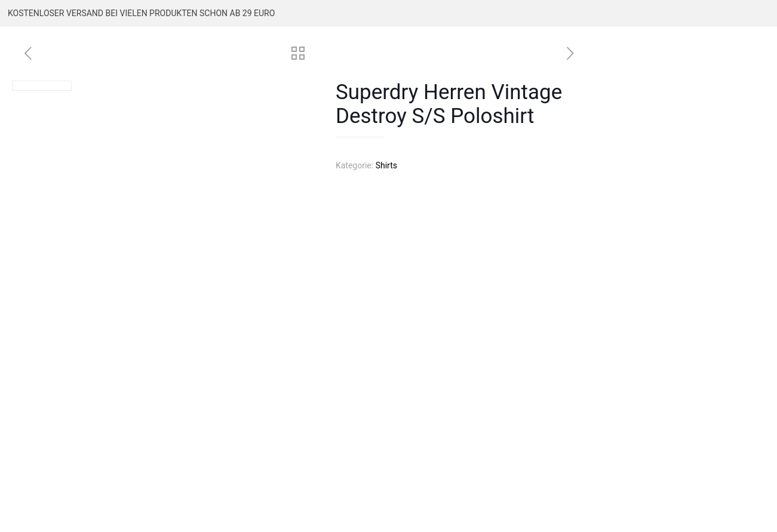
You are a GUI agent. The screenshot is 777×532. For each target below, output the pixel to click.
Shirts (386, 165)
